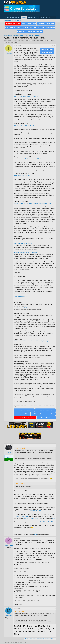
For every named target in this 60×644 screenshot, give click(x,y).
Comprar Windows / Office (35, 31)
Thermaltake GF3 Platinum (22, 174)
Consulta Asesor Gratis (25, 417)
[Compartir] (53, 45)
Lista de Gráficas (46, 417)
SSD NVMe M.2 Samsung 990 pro (24, 124)
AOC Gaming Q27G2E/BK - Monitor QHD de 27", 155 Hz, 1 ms (33, 340)
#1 (55, 45)
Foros (24, 18)
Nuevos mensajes (8, 20)
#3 (55, 537)
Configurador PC (22, 413)
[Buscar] (55, 18)
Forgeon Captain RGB (21, 295)
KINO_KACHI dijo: (20, 610)
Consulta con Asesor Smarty (46, 23)
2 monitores (33, 39)
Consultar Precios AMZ (45, 409)
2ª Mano (26, 27)
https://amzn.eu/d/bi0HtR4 (22, 307)
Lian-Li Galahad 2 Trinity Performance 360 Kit (27, 158)
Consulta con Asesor (47, 48)
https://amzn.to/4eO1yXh (21, 515)
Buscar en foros (18, 20)
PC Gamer (33, 27)
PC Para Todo (21, 31)
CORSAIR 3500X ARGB (31, 517)
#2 (55, 444)
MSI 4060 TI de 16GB (35, 510)
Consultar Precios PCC (24, 409)
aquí (53, 517)
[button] (13, 18)
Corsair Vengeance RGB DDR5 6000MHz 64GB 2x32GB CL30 (32, 202)
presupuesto (14, 41)
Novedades (31, 18)
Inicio (23, 23)
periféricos (7, 41)
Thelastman (8, 39)
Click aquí (31, 532)
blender (47, 39)
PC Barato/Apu (50, 27)
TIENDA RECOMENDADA (13, 23)
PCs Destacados (10, 27)
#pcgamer (26, 39)
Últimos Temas (31, 23)
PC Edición (41, 27)
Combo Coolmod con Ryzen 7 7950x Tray (26, 95)
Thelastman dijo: (19, 447)
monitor (52, 39)
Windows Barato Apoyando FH (43, 413)
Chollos (19, 27)
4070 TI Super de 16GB (46, 521)
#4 (55, 607)
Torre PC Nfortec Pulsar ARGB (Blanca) (26, 252)
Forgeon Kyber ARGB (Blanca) (23, 242)
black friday (40, 39)
